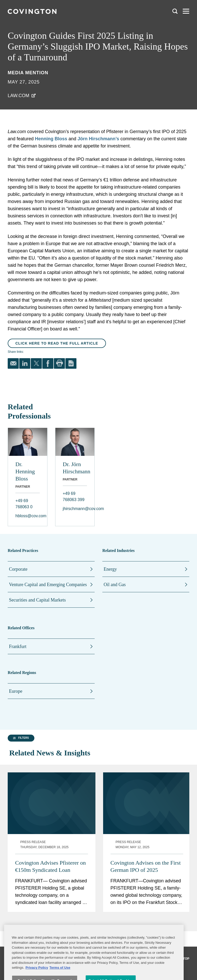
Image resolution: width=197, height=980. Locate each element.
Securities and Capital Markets (37, 600)
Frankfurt (18, 646)
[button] (20, 935)
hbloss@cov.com (28, 516)
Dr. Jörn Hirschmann (75, 468)
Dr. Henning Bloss (25, 471)
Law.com (18, 96)
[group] (33, 935)
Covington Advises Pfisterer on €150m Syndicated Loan (51, 854)
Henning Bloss (51, 139)
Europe (16, 691)
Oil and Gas (115, 585)
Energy (110, 569)
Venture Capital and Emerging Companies (48, 585)
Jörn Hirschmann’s (98, 139)
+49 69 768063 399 (74, 497)
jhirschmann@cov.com (75, 509)
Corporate (18, 569)
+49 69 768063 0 (24, 504)
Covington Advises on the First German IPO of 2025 (146, 854)
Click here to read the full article (57, 343)
